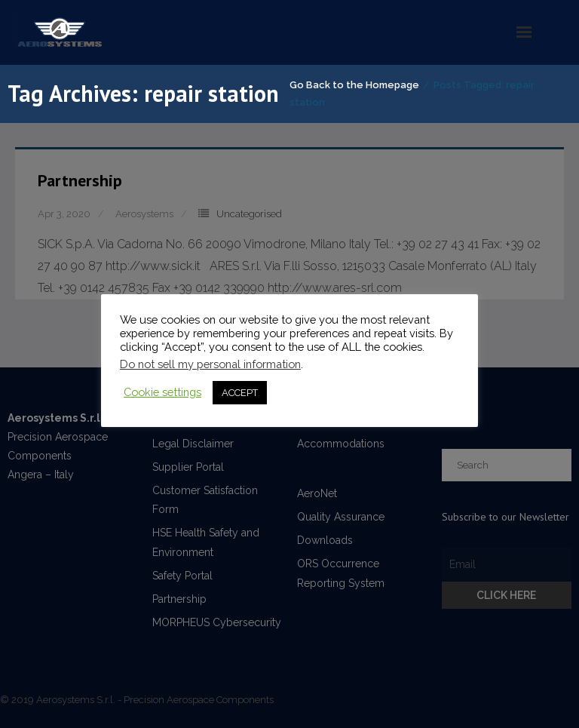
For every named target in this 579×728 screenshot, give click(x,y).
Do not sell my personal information (210, 364)
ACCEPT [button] (240, 393)
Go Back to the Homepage (354, 85)
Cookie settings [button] (162, 392)
